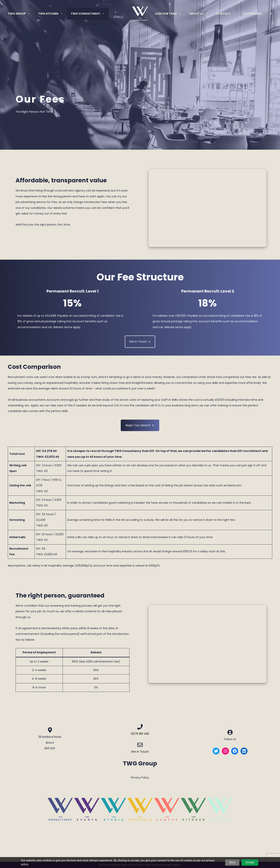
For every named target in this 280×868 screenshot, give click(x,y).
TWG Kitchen (52, 14)
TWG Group (21, 14)
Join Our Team (170, 14)
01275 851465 (252, 14)
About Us (201, 14)
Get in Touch (140, 752)
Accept (250, 862)
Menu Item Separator (130, 14)
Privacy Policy (140, 778)
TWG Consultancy (90, 14)
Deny (232, 862)
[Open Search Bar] (271, 14)
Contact (228, 14)
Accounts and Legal (60, 400)
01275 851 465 (140, 734)
